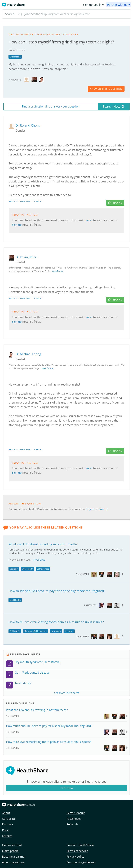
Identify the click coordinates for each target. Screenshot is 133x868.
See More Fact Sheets (67, 693)
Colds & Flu (15, 631)
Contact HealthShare (80, 845)
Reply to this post (20, 201)
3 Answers (90, 605)
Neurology (56, 631)
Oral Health (15, 57)
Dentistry (14, 569)
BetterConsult (76, 813)
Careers (7, 836)
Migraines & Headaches (36, 631)
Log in (89, 220)
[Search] (66, 14)
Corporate (9, 819)
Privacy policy (75, 857)
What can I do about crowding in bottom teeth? (43, 544)
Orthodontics (43, 569)
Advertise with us (13, 862)
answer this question (106, 89)
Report (39, 201)
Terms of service (77, 851)
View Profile (58, 271)
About (6, 813)
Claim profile (10, 851)
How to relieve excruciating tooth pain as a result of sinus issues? (56, 622)
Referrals (72, 824)
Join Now (67, 788)
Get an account (12, 845)
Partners (8, 824)
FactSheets (74, 819)
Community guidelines (81, 862)
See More (69, 631)
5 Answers (83, 574)
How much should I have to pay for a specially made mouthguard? (57, 591)
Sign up (17, 225)
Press (6, 830)
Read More (39, 560)
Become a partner (14, 857)
